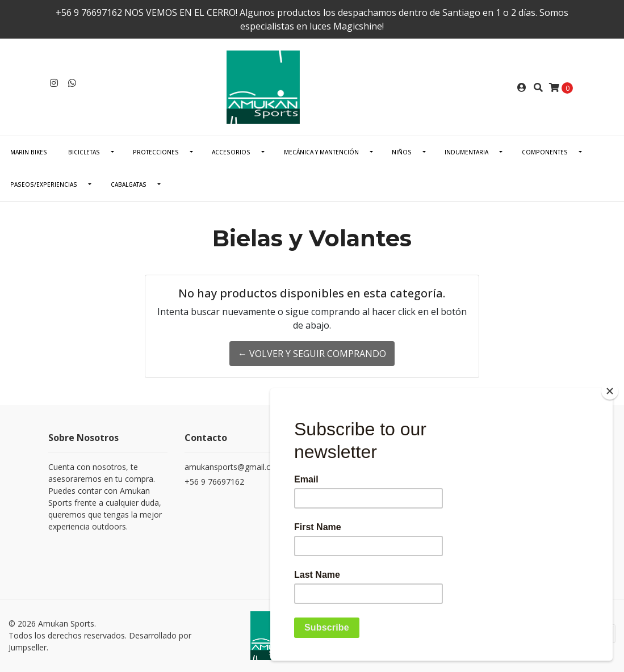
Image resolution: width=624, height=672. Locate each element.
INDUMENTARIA (466, 152)
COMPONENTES (545, 152)
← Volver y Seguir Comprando (312, 354)
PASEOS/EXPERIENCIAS (44, 184)
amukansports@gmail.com (234, 467)
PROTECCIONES (156, 152)
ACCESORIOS (231, 152)
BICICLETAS (84, 152)
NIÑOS (402, 152)
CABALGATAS (129, 184)
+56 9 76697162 (214, 482)
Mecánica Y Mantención (321, 152)
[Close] (610, 391)
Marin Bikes (29, 152)
